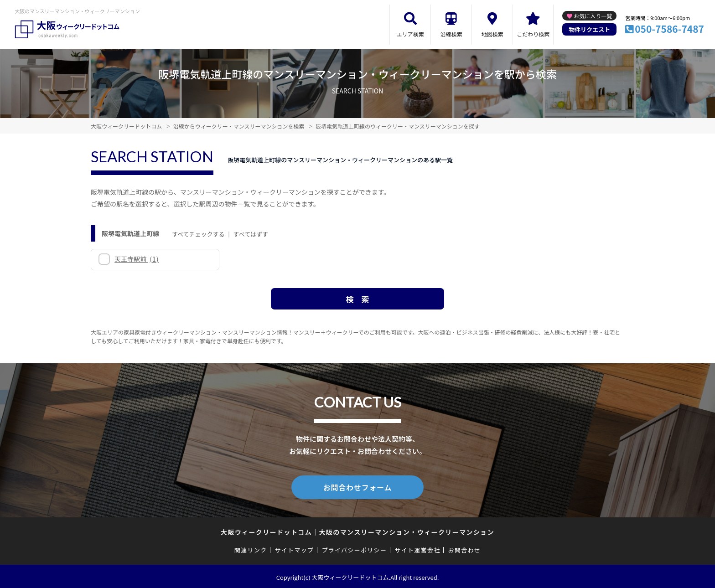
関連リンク (251, 548)
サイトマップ (295, 548)
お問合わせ (465, 548)
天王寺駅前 (137, 259)
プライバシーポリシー (354, 548)
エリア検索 (410, 34)
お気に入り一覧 (593, 16)
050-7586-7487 (669, 29)
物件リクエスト (589, 29)
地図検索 (492, 34)
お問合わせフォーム (357, 486)
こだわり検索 (533, 34)
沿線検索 (451, 34)
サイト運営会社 (417, 548)
